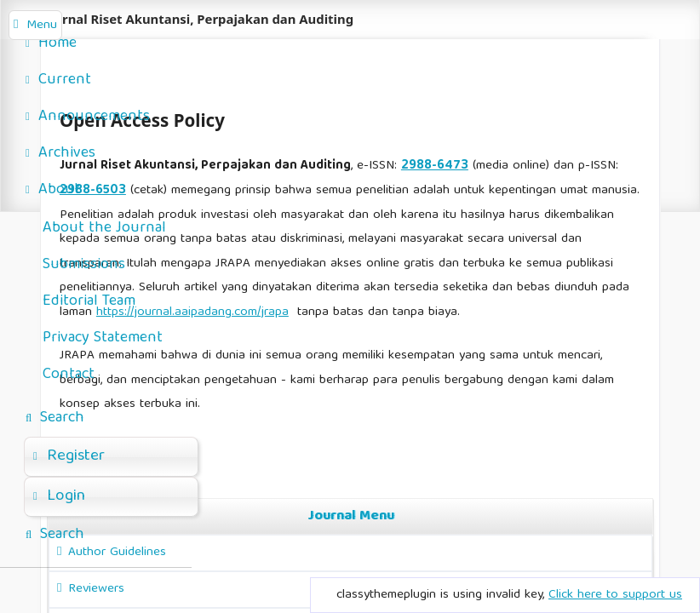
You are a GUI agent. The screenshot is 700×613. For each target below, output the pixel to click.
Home (51, 44)
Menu (42, 26)
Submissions (84, 265)
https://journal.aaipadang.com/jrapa (192, 312)
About (53, 190)
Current (58, 80)
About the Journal (104, 229)
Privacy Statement (103, 338)
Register (69, 456)
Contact (69, 375)
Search (55, 418)
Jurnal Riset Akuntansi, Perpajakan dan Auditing (201, 19)
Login (59, 496)
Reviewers (96, 589)
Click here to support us (615, 595)
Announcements (88, 117)
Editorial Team (89, 302)
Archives (60, 154)
